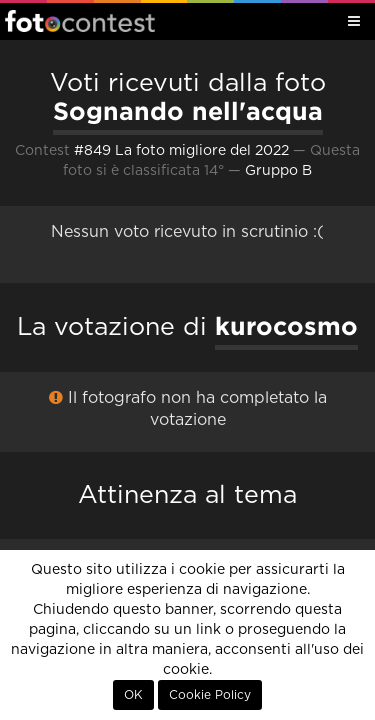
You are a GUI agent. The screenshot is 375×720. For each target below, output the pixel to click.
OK (133, 695)
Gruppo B (278, 171)
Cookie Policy (210, 695)
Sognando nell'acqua (188, 111)
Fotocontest (80, 21)
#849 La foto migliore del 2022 (181, 151)
